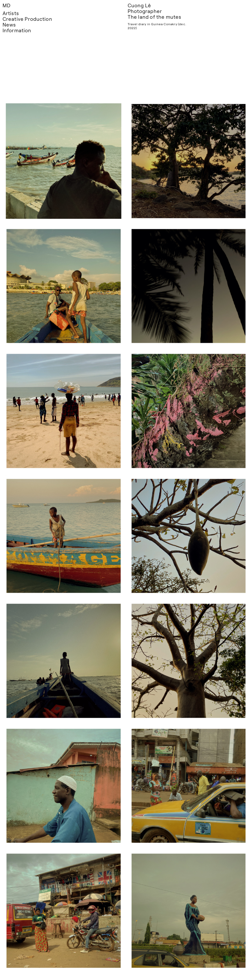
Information (17, 30)
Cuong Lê (139, 5)
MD (7, 5)
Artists (11, 13)
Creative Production (27, 19)
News (9, 25)
